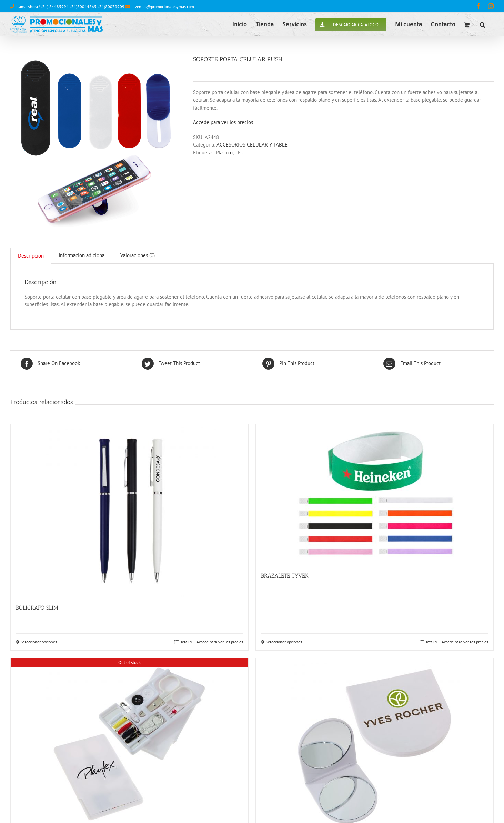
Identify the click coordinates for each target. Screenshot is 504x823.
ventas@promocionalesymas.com (164, 6)
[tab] (31, 256)
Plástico (224, 153)
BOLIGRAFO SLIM (37, 608)
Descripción (31, 256)
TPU (239, 153)
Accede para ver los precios (223, 122)
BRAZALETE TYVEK (285, 576)
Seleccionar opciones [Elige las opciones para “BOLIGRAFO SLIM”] (39, 642)
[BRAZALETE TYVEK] (375, 495)
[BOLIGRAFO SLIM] (129, 511)
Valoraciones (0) (138, 255)
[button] (482, 24)
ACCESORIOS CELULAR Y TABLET (253, 145)
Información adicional (82, 255)
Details (185, 642)
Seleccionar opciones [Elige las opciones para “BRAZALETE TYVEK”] (284, 642)
